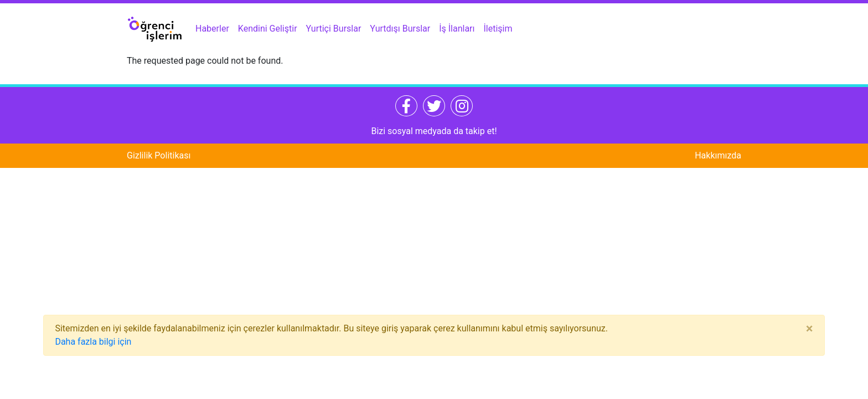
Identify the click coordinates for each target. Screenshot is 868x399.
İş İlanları (457, 29)
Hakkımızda (718, 155)
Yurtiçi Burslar (334, 29)
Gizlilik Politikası (159, 155)
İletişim (498, 29)
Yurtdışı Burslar (400, 29)
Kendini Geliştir (268, 29)
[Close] (810, 329)
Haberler (212, 29)
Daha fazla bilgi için (93, 342)
